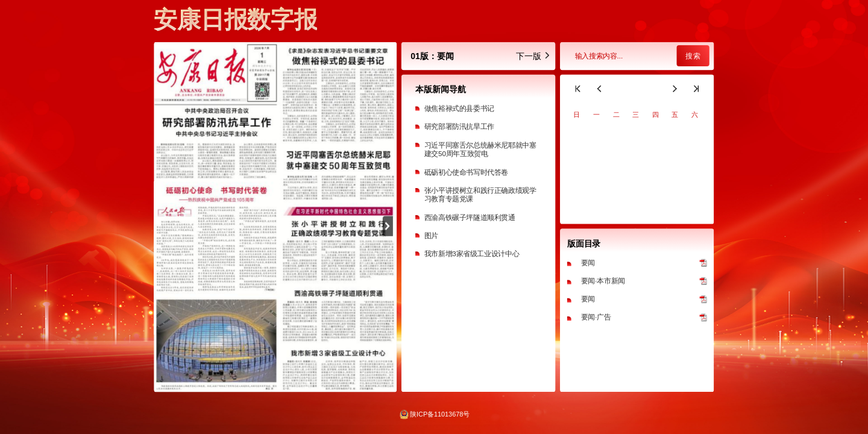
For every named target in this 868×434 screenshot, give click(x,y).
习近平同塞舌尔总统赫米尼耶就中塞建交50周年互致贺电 (480, 149)
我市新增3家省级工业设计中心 (472, 253)
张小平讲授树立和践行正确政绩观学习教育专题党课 (480, 195)
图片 (431, 235)
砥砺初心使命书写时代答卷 (466, 172)
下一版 (533, 56)
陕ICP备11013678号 (440, 414)
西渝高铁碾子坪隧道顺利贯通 (470, 217)
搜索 (693, 56)
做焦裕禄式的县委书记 (459, 108)
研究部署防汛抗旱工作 (459, 127)
